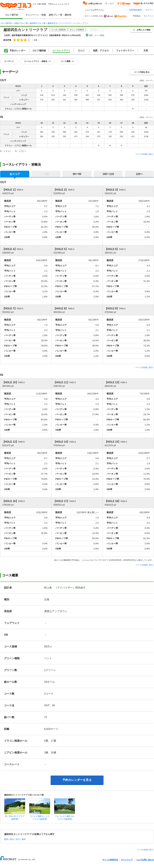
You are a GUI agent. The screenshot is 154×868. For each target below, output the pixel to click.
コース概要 (66, 61)
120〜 (139, 174)
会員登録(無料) (136, 10)
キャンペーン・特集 (36, 15)
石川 (18, 839)
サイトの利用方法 (110, 860)
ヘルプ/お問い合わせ (145, 860)
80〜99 (77, 174)
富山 (12, 839)
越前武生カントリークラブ (59, 23)
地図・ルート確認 (96, 35)
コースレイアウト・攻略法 (36, 61)
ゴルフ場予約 (11, 15)
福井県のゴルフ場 (38, 23)
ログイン (149, 10)
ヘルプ (111, 4)
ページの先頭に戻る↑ (145, 154)
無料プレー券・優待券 (60, 15)
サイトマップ (127, 860)
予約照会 (137, 16)
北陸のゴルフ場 (21, 23)
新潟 (6, 839)
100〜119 (108, 174)
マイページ (148, 16)
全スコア (15, 174)
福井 (24, 839)
